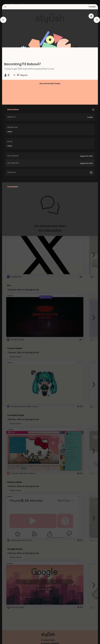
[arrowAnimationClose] (3, 20)
